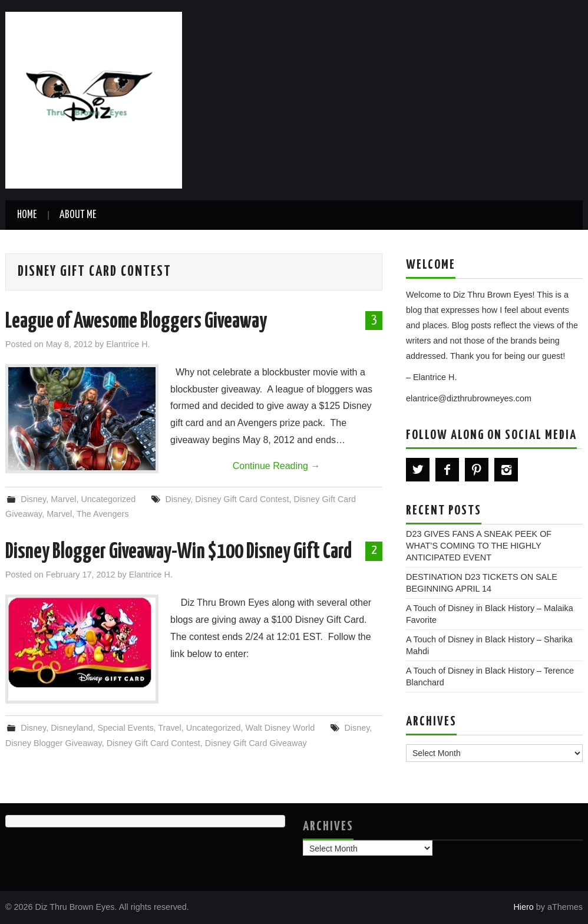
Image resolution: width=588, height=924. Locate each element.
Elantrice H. (128, 344)
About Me (78, 215)
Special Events (125, 728)
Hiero (523, 907)
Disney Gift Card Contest (242, 499)
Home (27, 215)
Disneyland (72, 728)
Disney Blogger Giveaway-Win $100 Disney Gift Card (179, 552)
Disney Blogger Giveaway (54, 743)
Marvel (63, 499)
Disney (33, 499)
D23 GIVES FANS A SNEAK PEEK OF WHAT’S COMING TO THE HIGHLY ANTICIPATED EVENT (479, 546)
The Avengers (103, 514)
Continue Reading (277, 466)
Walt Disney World (280, 728)
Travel (169, 728)
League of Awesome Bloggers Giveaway (136, 322)
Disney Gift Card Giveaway (256, 743)
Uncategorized (108, 499)
